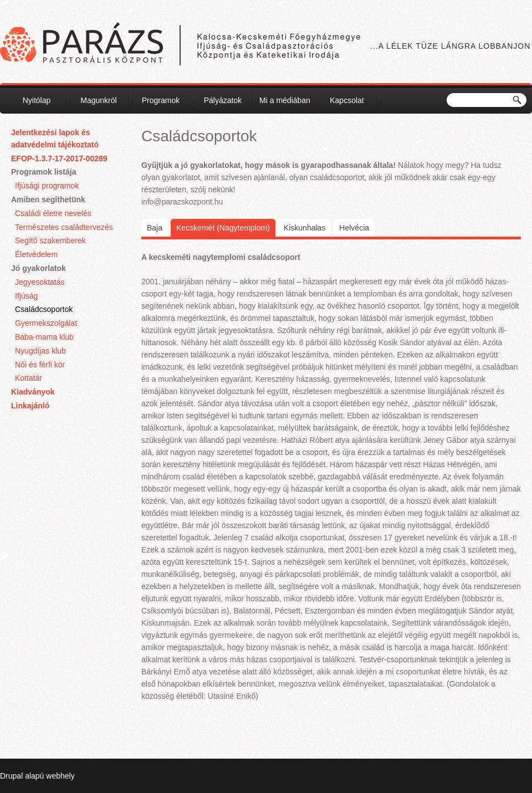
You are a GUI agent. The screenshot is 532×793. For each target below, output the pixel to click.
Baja (155, 228)
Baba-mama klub (44, 337)
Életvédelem (36, 254)
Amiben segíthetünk (48, 199)
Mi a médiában (285, 100)
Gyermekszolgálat (46, 323)
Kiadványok (33, 392)
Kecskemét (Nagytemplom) (226, 227)
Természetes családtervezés (64, 227)
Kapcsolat (347, 100)
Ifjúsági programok (47, 186)
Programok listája (44, 172)
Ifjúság (26, 296)
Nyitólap (37, 100)
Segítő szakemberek (50, 241)
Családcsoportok (44, 309)
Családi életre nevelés (53, 213)
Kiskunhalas (305, 228)
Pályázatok (223, 100)
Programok (161, 100)
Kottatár (29, 378)
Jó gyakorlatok (39, 268)
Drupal (11, 776)
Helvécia (354, 228)
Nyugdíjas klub (40, 351)
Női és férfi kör (40, 365)
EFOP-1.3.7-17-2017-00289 (59, 158)
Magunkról (98, 100)
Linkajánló (30, 406)
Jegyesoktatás (40, 282)
